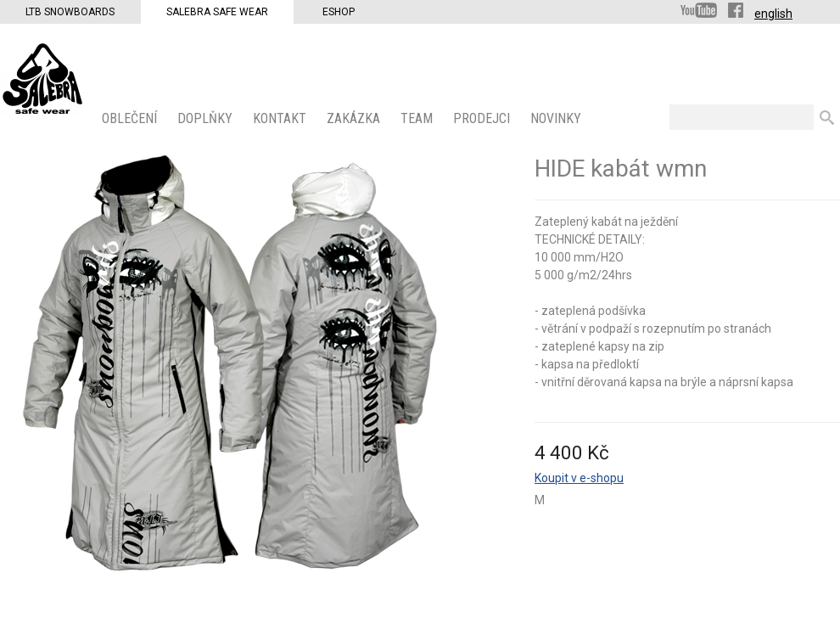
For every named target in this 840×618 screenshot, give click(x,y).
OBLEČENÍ (131, 118)
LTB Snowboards (70, 12)
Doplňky (207, 118)
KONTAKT (281, 118)
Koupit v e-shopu (579, 478)
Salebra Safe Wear (217, 12)
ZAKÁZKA (355, 118)
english (773, 14)
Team (418, 118)
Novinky (557, 118)
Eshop (339, 12)
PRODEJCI (483, 118)
